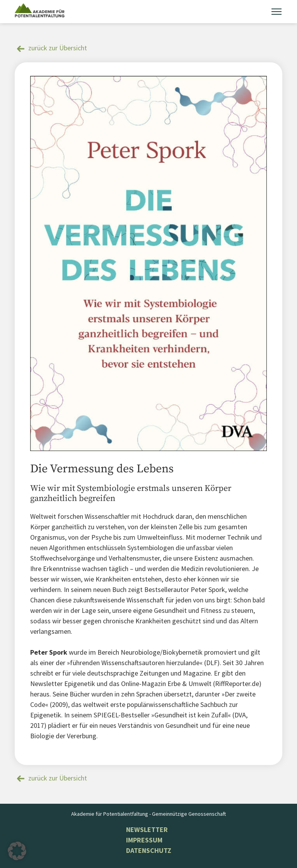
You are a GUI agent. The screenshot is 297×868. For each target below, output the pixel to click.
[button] (17, 851)
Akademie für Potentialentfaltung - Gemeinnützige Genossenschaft (148, 814)
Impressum (144, 840)
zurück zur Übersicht (58, 48)
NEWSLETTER (147, 829)
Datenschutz (149, 850)
